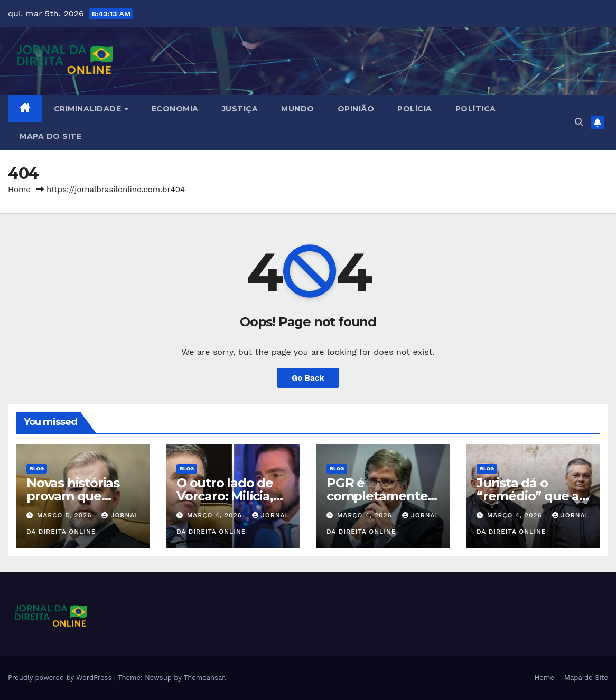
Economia (175, 109)
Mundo (298, 109)
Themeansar (204, 678)
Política (476, 109)
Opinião (356, 109)
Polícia (415, 109)
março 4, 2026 (216, 515)
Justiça (240, 109)
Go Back (308, 378)
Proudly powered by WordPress (61, 678)
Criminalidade (89, 109)
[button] (579, 122)
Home (19, 190)
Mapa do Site (50, 136)
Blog (37, 469)
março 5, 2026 (66, 515)
